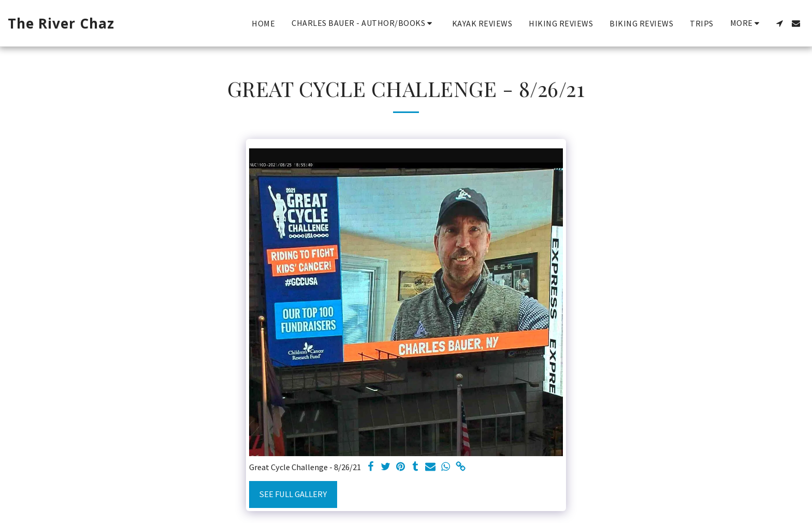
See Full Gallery (293, 494)
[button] (364, 23)
